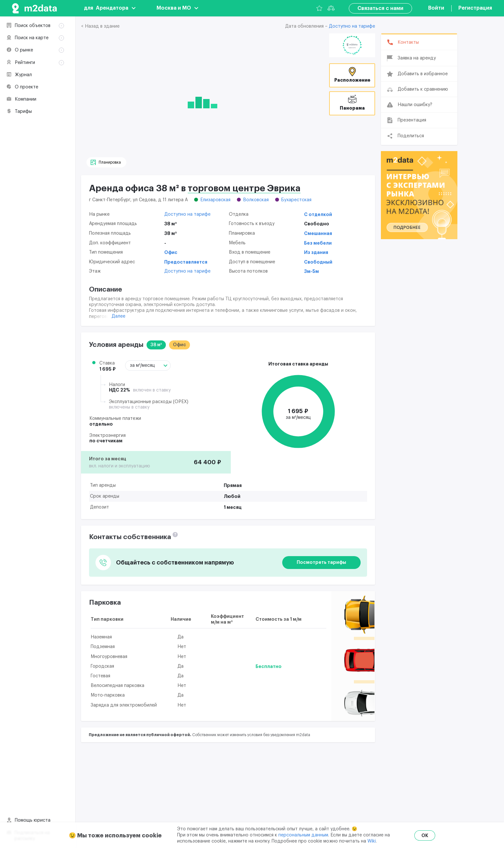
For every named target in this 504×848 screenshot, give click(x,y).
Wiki (372, 841)
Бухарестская (296, 200)
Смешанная (318, 233)
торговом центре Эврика (244, 188)
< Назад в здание (100, 26)
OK (425, 835)
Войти (436, 8)
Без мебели (318, 243)
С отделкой (318, 214)
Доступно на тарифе (352, 27)
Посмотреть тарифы (321, 562)
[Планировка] (106, 162)
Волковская (256, 200)
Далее (118, 316)
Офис (171, 252)
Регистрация (475, 8)
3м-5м (311, 271)
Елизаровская (215, 200)
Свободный (318, 262)
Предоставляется (186, 262)
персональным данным (303, 835)
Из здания (316, 252)
